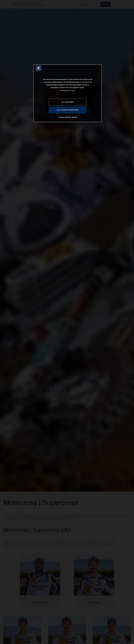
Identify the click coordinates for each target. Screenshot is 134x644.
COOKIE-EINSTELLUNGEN (68, 117)
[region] (68, 93)
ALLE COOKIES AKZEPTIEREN (68, 110)
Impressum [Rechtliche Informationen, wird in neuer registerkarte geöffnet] (73, 90)
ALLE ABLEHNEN (68, 102)
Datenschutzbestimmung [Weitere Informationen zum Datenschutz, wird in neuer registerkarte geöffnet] (65, 90)
